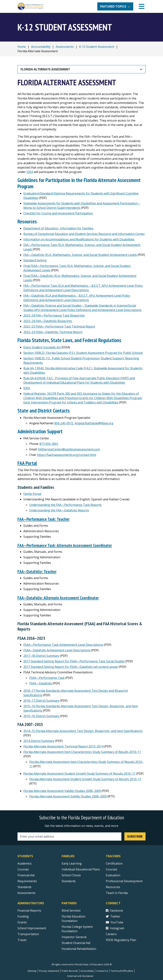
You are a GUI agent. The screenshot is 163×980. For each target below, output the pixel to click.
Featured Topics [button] (113, 6)
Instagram (115, 927)
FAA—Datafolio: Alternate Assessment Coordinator (59, 597)
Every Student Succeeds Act (42, 347)
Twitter (113, 916)
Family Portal (32, 494)
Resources (113, 886)
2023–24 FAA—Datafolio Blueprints (48, 321)
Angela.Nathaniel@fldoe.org (94, 423)
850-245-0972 (64, 423)
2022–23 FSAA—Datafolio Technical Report (53, 332)
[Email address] (69, 836)
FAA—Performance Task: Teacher (44, 519)
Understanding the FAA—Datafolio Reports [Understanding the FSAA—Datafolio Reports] (59, 510)
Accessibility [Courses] (87, 970)
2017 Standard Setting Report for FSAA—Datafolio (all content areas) (71, 666)
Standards (69, 880)
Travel (22, 939)
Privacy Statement (49, 970)
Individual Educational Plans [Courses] (81, 869)
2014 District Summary (39, 740)
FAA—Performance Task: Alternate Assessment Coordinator (66, 545)
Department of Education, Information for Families (58, 228)
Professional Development (124, 880)
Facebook (114, 910)
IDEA (30, 172)
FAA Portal (28, 463)
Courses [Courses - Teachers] (111, 869)
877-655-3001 (49, 444)
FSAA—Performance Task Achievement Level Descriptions (63, 644)
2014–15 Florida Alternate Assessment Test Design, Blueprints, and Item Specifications (83, 730)
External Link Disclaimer (80, 975)
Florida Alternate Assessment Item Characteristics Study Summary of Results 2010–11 (82, 751)
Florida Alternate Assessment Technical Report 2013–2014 (63, 746)
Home (22, 47)
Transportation (28, 933)
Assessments (65, 47)
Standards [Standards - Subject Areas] (24, 886)
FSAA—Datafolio (41, 683)
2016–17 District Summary (41, 700)
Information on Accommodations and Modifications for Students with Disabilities (79, 239)
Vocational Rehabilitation (79, 948)
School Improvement (32, 927)
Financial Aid (26, 874)
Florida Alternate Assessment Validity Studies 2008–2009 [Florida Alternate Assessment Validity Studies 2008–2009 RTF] (68, 796)
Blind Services (71, 910)
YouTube (115, 922)
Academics (25, 863)
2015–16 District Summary (41, 715)
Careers (111, 933)
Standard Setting (35, 260)
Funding (23, 916)
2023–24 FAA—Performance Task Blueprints (54, 315)
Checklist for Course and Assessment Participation (58, 213)
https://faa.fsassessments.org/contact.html (67, 455)
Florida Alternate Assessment (45, 69)
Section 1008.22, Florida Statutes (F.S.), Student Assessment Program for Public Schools (83, 353)
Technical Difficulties (122, 970)
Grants (22, 922)
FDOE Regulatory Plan (121, 939)
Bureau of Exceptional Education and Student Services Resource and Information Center (84, 234)
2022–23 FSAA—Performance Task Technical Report (59, 326)
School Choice (71, 874)
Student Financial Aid (76, 942)
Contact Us (102, 970)
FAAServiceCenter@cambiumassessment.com (69, 449)
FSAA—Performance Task (47, 677)
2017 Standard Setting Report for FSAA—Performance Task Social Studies (74, 661)
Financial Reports (29, 910)
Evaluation (113, 874)
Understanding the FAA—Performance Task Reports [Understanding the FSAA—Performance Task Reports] (65, 505)
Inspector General (74, 936)
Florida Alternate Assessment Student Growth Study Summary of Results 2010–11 (79, 773)
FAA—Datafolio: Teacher (37, 571)
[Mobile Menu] (142, 7)
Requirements (27, 880)
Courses (23, 869)
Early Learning (72, 863)
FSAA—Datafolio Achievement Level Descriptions (57, 649)
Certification (114, 863)
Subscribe (135, 836)
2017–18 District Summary (41, 655)
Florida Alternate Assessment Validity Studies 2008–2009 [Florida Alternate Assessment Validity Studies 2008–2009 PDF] (62, 790)
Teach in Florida (117, 892)
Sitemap (32, 970)
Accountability (41, 47)
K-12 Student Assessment (97, 47)
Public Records (70, 970)
